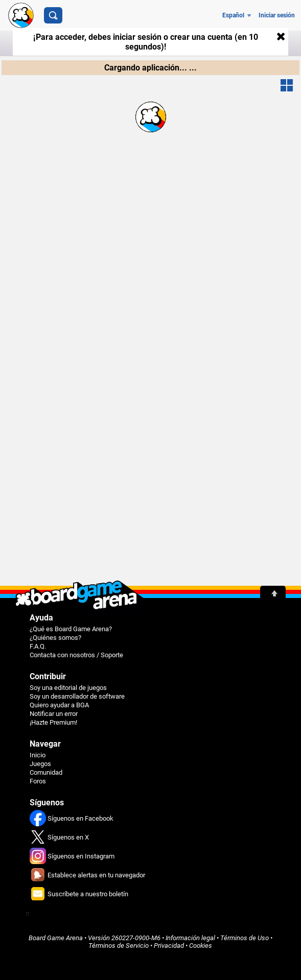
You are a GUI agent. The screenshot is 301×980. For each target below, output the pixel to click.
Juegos (40, 764)
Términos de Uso (245, 938)
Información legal (190, 938)
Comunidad (46, 772)
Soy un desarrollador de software (77, 696)
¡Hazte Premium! (53, 722)
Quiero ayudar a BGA (59, 705)
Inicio (38, 755)
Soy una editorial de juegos (68, 688)
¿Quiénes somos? (55, 638)
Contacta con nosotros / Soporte (76, 655)
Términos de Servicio (119, 946)
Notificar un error (54, 714)
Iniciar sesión (277, 15)
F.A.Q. (38, 646)
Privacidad (169, 946)
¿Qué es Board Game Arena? (71, 629)
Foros (38, 781)
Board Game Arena (56, 938)
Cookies (201, 946)
